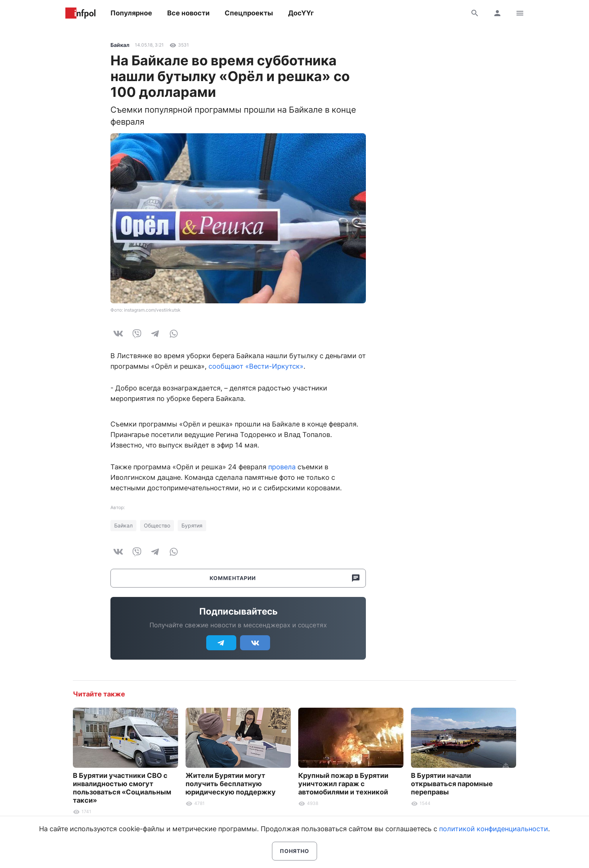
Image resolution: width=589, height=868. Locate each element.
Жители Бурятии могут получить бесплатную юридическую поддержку (231, 784)
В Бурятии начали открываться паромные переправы (452, 784)
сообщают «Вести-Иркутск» (256, 366)
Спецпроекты (249, 13)
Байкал (120, 45)
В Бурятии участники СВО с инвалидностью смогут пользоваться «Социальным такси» (122, 788)
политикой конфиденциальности (494, 829)
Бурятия (192, 525)
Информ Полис (80, 13)
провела (282, 467)
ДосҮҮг (301, 13)
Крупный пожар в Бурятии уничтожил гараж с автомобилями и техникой (343, 784)
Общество (157, 525)
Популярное (131, 13)
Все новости (188, 13)
